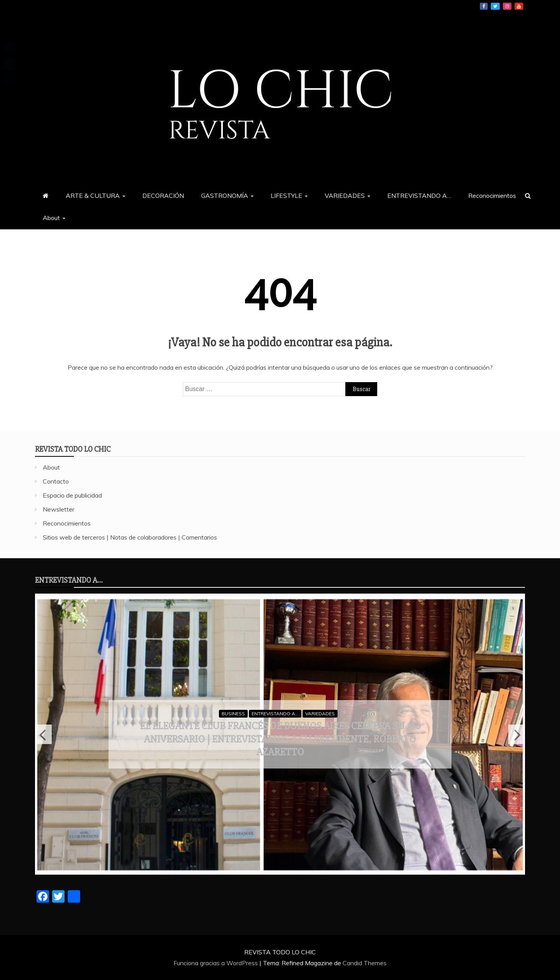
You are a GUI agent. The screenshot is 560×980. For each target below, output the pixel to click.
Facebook (484, 6)
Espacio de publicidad (72, 495)
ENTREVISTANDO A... (275, 714)
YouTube (519, 6)
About (51, 218)
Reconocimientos (492, 196)
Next (517, 734)
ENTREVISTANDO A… (419, 196)
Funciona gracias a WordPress (216, 963)
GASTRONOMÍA (225, 196)
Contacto (56, 481)
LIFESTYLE (286, 196)
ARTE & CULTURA (93, 196)
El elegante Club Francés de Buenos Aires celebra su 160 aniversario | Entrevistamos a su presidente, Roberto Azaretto (280, 739)
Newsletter (59, 509)
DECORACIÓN (163, 196)
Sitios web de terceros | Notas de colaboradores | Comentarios (130, 537)
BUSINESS (233, 714)
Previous (43, 734)
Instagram (507, 6)
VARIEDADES (345, 196)
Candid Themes (365, 963)
